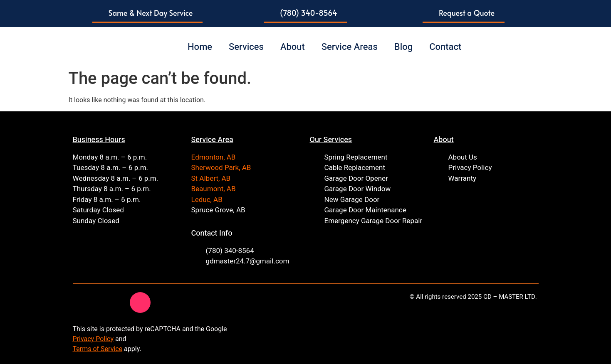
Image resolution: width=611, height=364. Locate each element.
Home (200, 47)
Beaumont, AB (214, 189)
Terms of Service (98, 349)
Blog (403, 47)
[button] (148, 14)
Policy (104, 339)
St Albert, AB (211, 178)
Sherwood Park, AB (221, 168)
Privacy (84, 339)
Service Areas (350, 47)
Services (246, 47)
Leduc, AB (207, 200)
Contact (445, 47)
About (293, 47)
